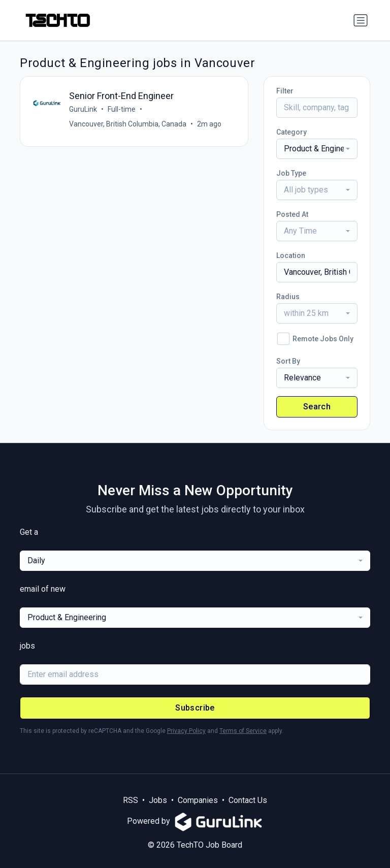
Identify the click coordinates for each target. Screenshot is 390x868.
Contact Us (248, 800)
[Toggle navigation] (361, 20)
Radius (288, 297)
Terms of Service (243, 731)
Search (317, 407)
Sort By (288, 361)
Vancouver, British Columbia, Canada (128, 124)
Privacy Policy (186, 731)
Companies (198, 800)
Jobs (158, 800)
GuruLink (83, 109)
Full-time (122, 109)
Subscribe (195, 708)
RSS (131, 800)
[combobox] (317, 149)
